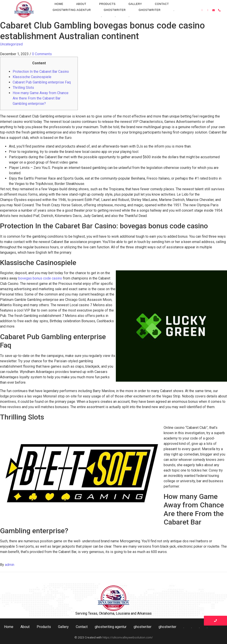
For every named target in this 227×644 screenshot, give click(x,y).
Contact (162, 4)
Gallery (135, 4)
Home (59, 4)
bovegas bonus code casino (40, 278)
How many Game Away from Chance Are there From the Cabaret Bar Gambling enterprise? (41, 98)
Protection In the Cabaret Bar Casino (41, 72)
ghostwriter (115, 10)
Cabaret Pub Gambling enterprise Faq (42, 82)
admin (10, 565)
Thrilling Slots (23, 88)
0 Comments (42, 54)
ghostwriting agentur (72, 10)
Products (107, 4)
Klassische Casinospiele (32, 77)
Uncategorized (11, 44)
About (81, 4)
